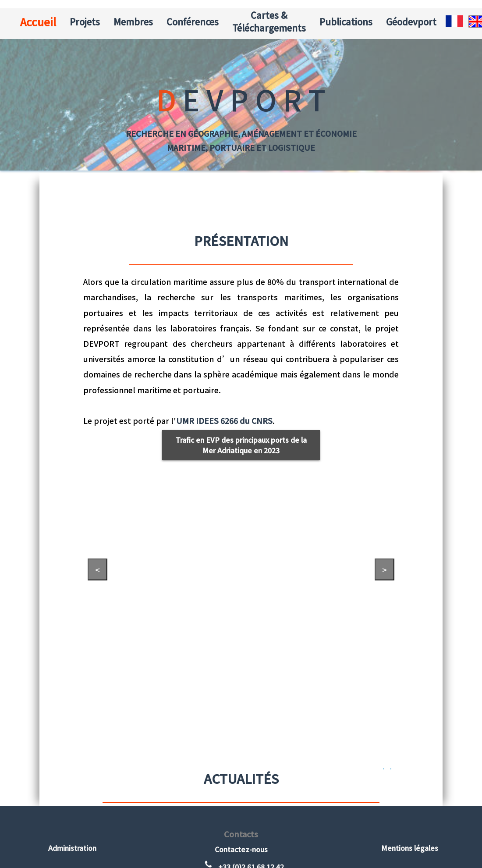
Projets (85, 22)
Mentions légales (410, 848)
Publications (346, 22)
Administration (72, 848)
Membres (133, 22)
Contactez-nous (241, 849)
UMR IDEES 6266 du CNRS (224, 421)
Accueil (38, 21)
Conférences (193, 22)
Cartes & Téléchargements (269, 21)
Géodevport (411, 22)
